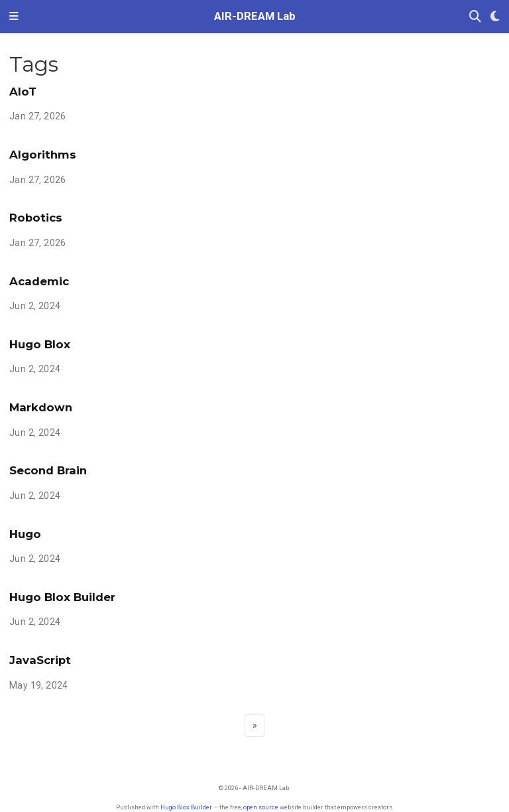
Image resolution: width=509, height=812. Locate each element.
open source (261, 807)
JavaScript (40, 660)
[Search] (475, 17)
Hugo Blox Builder (62, 597)
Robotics (36, 218)
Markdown (41, 407)
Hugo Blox (40, 344)
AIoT (23, 92)
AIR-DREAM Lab (255, 16)
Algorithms (43, 155)
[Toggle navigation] (14, 17)
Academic (39, 281)
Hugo (25, 534)
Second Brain (48, 470)
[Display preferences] (495, 17)
